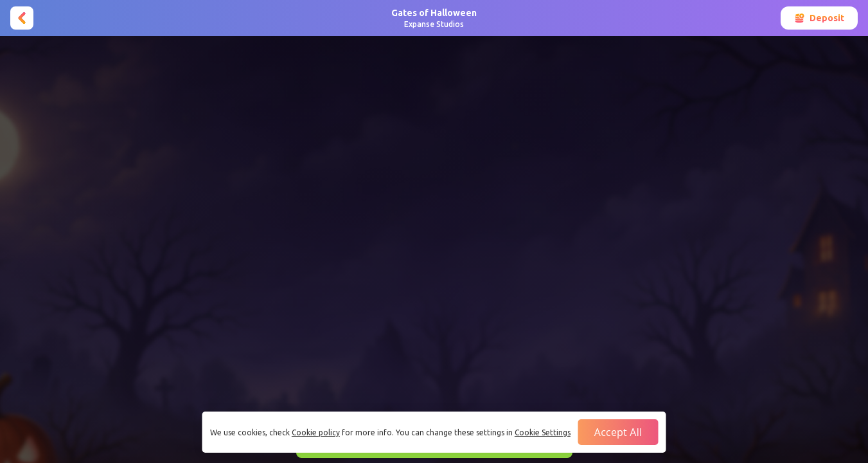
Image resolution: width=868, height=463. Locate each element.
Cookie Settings (543, 432)
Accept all (618, 432)
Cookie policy (316, 432)
